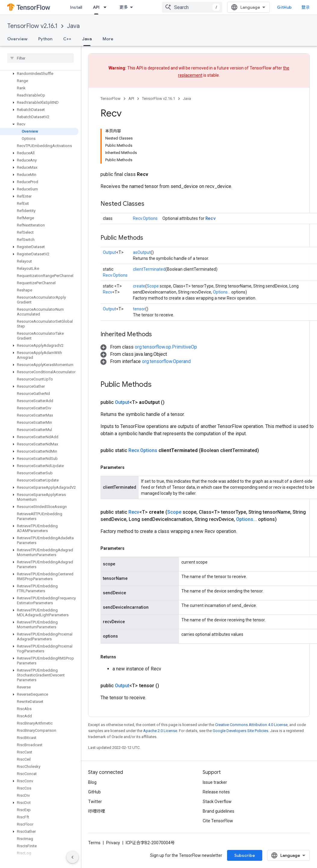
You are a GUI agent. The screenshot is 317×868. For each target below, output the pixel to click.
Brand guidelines (219, 811)
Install (76, 7)
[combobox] (192, 7)
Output (109, 252)
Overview (17, 39)
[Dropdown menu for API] (107, 7)
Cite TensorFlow (218, 821)
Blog (92, 782)
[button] (39, 74)
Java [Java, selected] (87, 39)
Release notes (216, 792)
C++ (67, 39)
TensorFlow (111, 98)
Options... (222, 292)
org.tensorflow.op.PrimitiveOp (166, 347)
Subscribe (245, 855)
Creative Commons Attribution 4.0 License (251, 725)
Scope (153, 286)
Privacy (113, 843)
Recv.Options (145, 218)
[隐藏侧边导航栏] (72, 857)
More (108, 39)
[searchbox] (40, 58)
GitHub (284, 7)
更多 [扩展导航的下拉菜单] (124, 7)
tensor (139, 309)
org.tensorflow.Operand (166, 361)
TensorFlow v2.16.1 (32, 26)
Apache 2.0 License (160, 731)
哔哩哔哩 (97, 811)
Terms (94, 843)
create (139, 286)
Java (73, 26)
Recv (211, 218)
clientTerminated (149, 269)
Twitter (95, 802)
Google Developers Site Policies (240, 731)
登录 (306, 7)
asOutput (142, 252)
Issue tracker (215, 782)
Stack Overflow (217, 802)
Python (45, 39)
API (131, 98)
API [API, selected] (96, 7)
